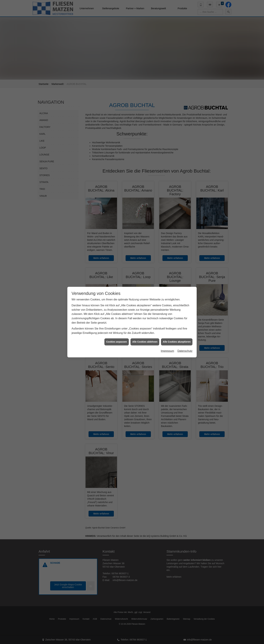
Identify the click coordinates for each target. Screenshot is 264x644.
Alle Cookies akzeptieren (177, 342)
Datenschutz (185, 351)
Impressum (167, 351)
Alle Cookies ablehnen (145, 342)
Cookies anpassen (117, 342)
